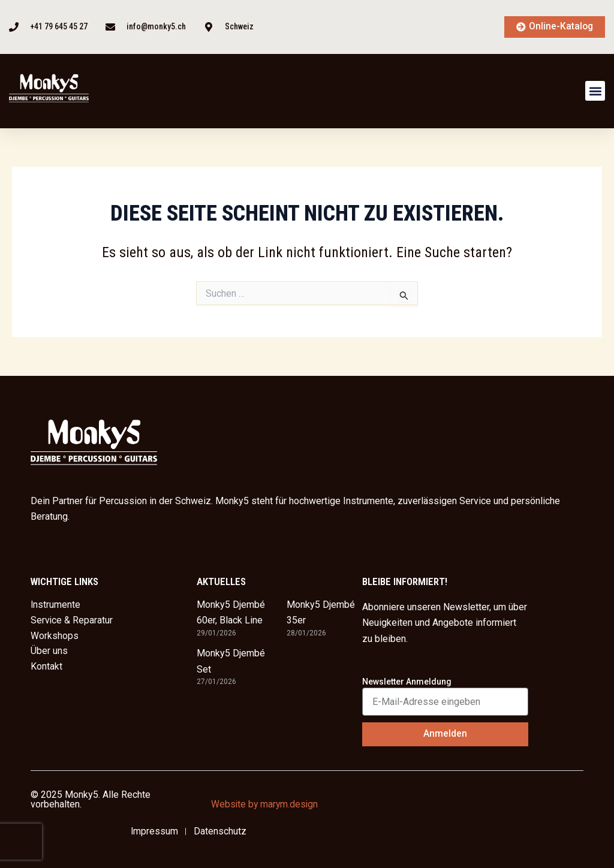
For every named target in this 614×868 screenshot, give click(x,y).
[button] (595, 91)
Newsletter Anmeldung (407, 682)
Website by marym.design (266, 804)
